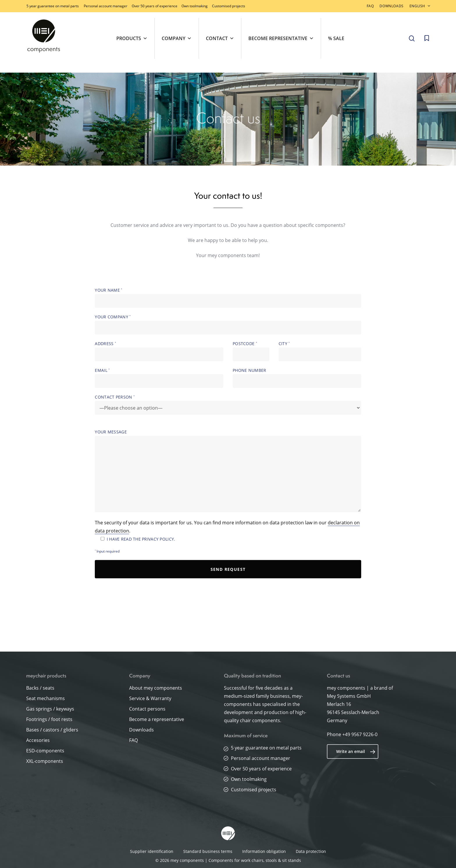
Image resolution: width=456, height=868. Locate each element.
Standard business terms (208, 851)
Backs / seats (40, 688)
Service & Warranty (150, 698)
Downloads (141, 730)
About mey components (156, 688)
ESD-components (45, 751)
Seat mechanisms (46, 698)
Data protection (311, 851)
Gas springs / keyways (50, 709)
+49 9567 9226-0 (360, 734)
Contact (220, 38)
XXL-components (45, 761)
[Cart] (427, 38)
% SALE (336, 38)
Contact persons (147, 709)
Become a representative (157, 719)
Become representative (281, 38)
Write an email (356, 752)
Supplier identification (152, 851)
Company (177, 38)
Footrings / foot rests (49, 719)
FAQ (133, 740)
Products (132, 38)
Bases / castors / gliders (52, 730)
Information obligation (264, 851)
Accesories (38, 740)
